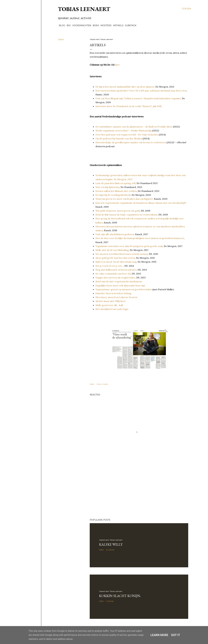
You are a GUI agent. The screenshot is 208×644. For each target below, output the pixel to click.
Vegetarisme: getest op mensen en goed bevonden (124, 289)
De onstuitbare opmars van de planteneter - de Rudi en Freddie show (134, 127)
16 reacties (110, 550)
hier (118, 65)
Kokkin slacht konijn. (120, 596)
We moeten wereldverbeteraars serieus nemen (122, 254)
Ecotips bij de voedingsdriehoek (113, 195)
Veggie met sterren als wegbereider (115, 278)
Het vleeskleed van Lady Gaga (112, 309)
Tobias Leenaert (84, 9)
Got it (176, 635)
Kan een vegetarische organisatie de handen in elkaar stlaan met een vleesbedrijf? (141, 203)
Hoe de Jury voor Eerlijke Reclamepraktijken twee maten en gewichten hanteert (140, 238)
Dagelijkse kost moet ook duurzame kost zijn (120, 285)
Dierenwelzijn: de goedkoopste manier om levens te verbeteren (131, 142)
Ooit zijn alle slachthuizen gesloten (115, 234)
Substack (130, 25)
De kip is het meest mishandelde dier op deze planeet (125, 87)
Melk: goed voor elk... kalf (109, 305)
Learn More (159, 635)
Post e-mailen (102, 384)
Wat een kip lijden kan (107, 187)
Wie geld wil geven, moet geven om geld (118, 211)
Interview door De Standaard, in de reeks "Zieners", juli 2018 (129, 106)
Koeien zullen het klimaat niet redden (116, 191)
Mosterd (105, 25)
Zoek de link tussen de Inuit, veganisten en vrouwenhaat (126, 215)
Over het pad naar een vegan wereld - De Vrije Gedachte (127, 135)
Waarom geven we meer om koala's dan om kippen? (124, 199)
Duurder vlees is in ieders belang (113, 293)
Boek (95, 25)
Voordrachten (81, 25)
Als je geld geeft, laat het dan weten (115, 258)
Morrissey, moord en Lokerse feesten (116, 297)
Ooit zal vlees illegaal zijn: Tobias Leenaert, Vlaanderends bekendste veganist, (138, 98)
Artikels (117, 25)
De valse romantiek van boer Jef (113, 274)
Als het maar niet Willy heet (110, 301)
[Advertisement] (139, 491)
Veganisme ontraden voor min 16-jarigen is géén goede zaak (129, 246)
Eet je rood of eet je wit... (109, 266)
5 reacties (110, 601)
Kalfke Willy (111, 544)
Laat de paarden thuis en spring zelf (115, 183)
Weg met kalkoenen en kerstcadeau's (116, 270)
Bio (68, 25)
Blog (61, 25)
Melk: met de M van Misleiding (112, 250)
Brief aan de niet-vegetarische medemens (119, 281)
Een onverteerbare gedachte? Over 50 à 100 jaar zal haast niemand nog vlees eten (141, 91)
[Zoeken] (186, 9)
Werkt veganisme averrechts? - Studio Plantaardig (123, 131)
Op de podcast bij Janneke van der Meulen (119, 138)
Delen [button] (61, 39)
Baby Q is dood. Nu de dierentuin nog (116, 262)
